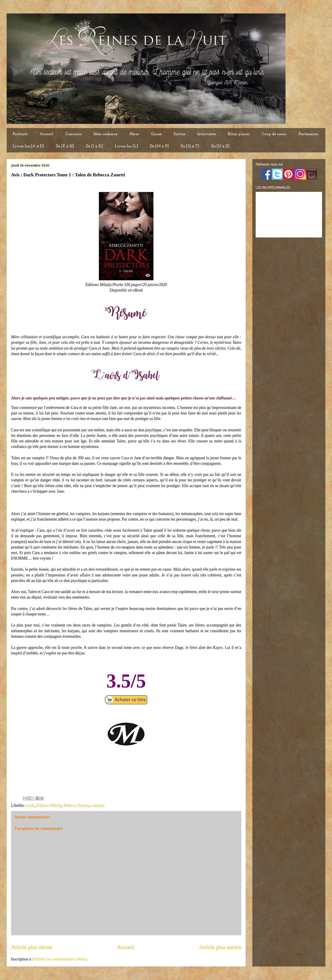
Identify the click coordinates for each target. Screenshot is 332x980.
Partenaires (308, 134)
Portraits (20, 134)
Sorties (179, 134)
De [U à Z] (220, 146)
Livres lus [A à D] (28, 146)
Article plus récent (32, 947)
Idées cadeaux (105, 134)
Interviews (207, 134)
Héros (134, 134)
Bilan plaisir (239, 134)
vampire (98, 805)
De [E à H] (65, 146)
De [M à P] (159, 146)
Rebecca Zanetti (76, 805)
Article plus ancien (220, 947)
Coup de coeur (274, 134)
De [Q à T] (190, 146)
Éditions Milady (49, 805)
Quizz (156, 134)
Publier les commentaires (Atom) (61, 959)
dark (31, 805)
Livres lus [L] (126, 146)
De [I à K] (94, 146)
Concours (73, 134)
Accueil (46, 134)
